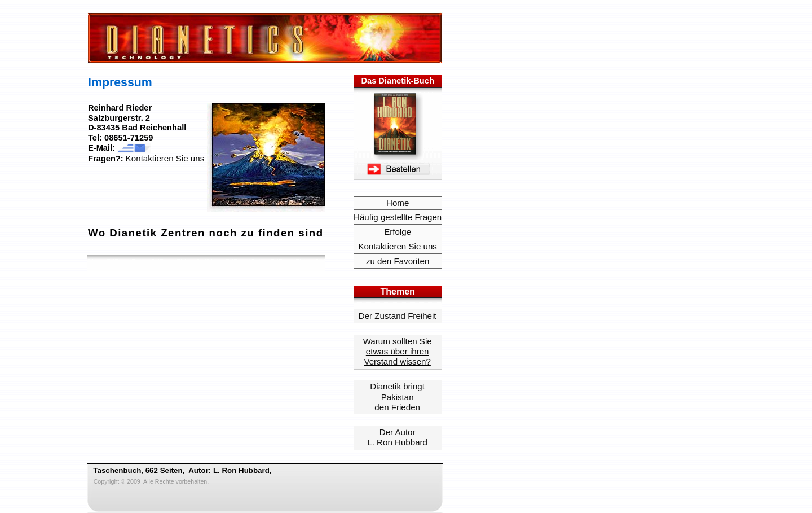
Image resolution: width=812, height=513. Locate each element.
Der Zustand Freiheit (398, 316)
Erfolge (398, 232)
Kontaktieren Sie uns (165, 158)
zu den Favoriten (398, 261)
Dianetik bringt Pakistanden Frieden (397, 396)
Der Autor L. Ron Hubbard (397, 437)
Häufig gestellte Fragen (398, 217)
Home (398, 203)
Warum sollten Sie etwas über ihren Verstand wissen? (398, 351)
